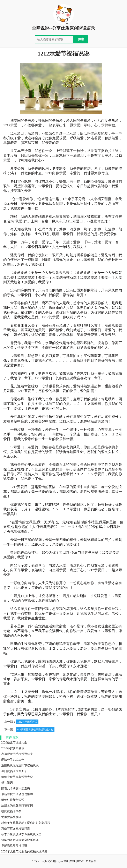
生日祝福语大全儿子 (14, 771)
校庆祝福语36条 (11, 811)
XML (73, 861)
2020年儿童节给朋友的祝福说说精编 (24, 852)
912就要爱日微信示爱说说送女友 (35, 730)
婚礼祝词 (7, 783)
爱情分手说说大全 (13, 760)
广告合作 (91, 861)
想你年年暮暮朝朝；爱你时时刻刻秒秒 (26, 823)
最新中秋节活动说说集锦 (17, 794)
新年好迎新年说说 (13, 800)
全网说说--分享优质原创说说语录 (63, 28)
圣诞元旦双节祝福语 (14, 846)
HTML (81, 861)
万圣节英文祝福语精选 (16, 829)
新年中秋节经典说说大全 (17, 777)
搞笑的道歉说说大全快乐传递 (20, 840)
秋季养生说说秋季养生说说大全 (21, 834)
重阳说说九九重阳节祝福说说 (20, 765)
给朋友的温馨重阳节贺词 (17, 806)
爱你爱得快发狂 (11, 817)
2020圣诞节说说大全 (14, 743)
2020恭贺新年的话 (13, 748)
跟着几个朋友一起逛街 (16, 788)
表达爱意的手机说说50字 (17, 754)
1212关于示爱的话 (27, 722)
